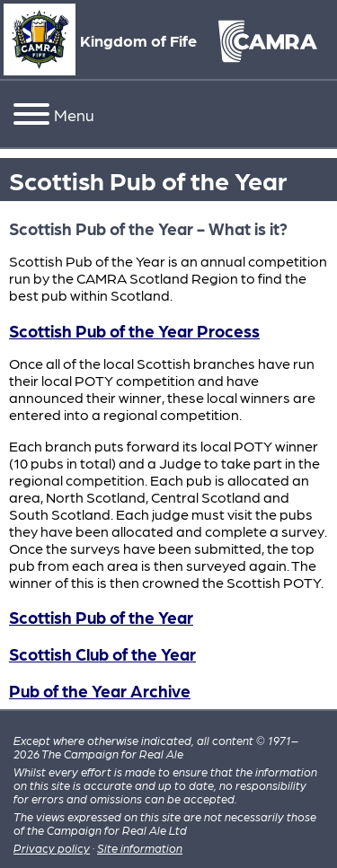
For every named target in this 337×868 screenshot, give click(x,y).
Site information (140, 848)
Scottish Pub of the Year (101, 617)
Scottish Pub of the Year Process (134, 330)
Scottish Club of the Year (102, 653)
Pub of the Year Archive (100, 690)
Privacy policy (52, 848)
